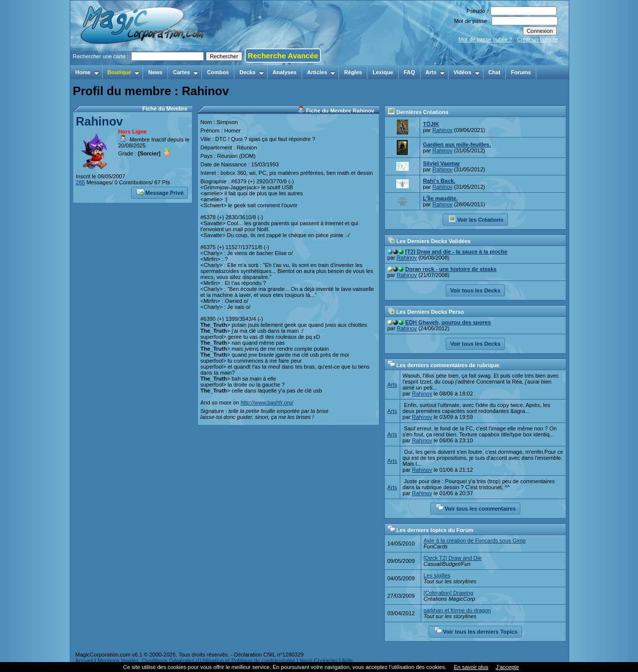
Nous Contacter (319, 661)
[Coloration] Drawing (449, 593)
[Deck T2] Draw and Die (453, 558)
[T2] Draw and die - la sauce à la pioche (456, 252)
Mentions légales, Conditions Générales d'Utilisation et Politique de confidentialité (196, 661)
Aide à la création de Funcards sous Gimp (475, 540)
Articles (321, 72)
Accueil (84, 661)
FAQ (409, 72)
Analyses (285, 72)
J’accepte (507, 667)
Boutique (124, 72)
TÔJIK (431, 124)
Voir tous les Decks (475, 290)
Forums (521, 72)
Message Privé (160, 192)
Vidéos (467, 72)
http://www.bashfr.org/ (267, 403)
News (155, 72)
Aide (347, 661)
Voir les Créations (476, 219)
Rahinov (99, 121)
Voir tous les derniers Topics (476, 631)
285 (80, 182)
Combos (218, 72)
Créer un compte (537, 39)
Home (87, 72)
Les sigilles (437, 575)
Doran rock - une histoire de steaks (451, 269)
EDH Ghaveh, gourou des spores (448, 322)
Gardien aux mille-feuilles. (457, 144)
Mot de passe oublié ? (485, 39)
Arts (435, 72)
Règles (353, 72)
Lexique (383, 72)
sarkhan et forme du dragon (457, 610)
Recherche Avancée (283, 56)
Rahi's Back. (439, 181)
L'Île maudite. (440, 198)
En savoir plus (471, 667)
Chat (494, 72)
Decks (251, 72)
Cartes (186, 72)
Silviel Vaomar (441, 163)
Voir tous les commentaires (476, 508)
